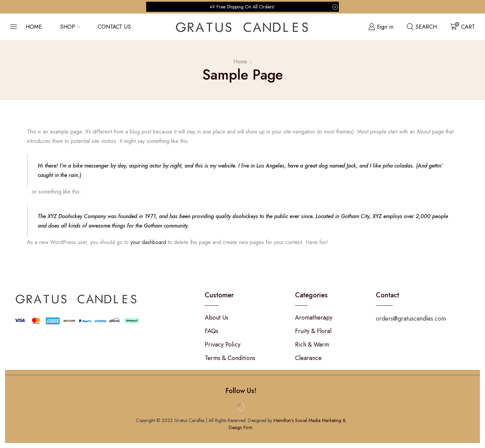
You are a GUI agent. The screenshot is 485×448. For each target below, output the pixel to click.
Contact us (114, 27)
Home (34, 27)
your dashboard (148, 242)
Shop (70, 27)
